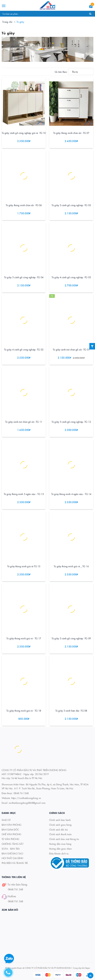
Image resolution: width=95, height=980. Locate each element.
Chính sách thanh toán (60, 834)
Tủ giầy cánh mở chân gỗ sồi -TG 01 (71, 349)
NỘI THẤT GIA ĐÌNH (12, 858)
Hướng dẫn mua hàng (60, 844)
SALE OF (6, 820)
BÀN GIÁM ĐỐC (10, 830)
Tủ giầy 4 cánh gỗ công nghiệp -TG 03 (71, 277)
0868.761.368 (15, 889)
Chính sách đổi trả (59, 830)
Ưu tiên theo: (61, 72)
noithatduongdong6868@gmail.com (27, 803)
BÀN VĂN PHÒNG (12, 825)
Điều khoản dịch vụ (59, 853)
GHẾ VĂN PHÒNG (11, 834)
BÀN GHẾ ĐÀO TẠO (12, 853)
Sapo (87, 968)
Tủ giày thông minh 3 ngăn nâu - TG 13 (24, 494)
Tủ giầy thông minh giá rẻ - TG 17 (24, 638)
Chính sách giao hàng (60, 825)
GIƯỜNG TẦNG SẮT (12, 844)
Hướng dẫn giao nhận (60, 849)
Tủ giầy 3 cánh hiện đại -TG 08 (71, 711)
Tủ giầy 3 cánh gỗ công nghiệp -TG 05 (71, 205)
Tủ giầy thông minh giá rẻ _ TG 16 (71, 566)
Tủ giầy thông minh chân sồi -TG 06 (24, 205)
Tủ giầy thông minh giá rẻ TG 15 (24, 566)
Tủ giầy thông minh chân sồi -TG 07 (71, 133)
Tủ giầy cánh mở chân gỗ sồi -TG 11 (24, 422)
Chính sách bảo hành (60, 820)
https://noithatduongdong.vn (26, 798)
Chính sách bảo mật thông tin (64, 839)
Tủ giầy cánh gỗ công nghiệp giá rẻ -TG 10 (24, 133)
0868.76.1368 (21, 793)
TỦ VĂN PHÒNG (10, 839)
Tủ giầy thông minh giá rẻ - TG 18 (24, 711)
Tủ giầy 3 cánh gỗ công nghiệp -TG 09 (71, 638)
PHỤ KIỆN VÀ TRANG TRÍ (15, 863)
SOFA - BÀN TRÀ (11, 849)
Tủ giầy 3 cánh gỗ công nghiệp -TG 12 (71, 422)
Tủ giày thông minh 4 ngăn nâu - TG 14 (71, 494)
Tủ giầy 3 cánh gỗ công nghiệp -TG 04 (24, 277)
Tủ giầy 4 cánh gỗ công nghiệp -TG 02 (24, 349)
